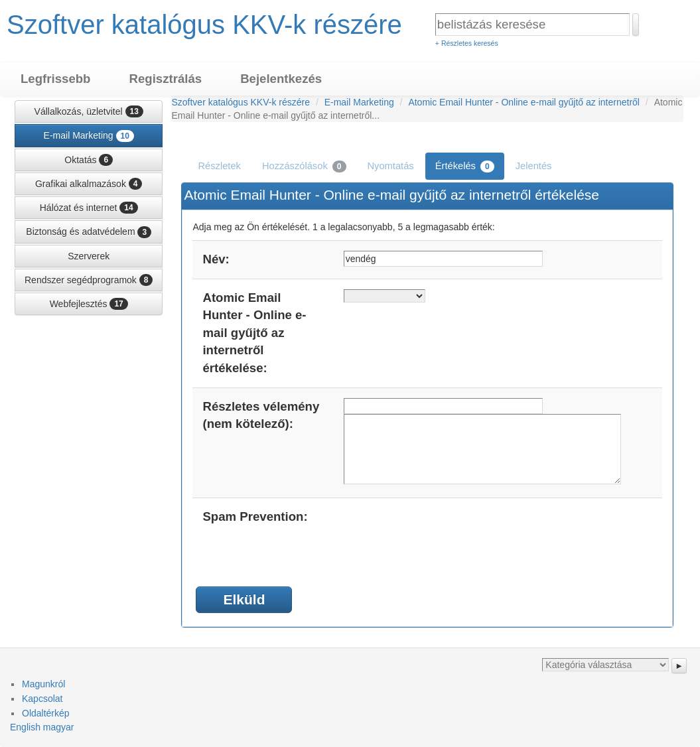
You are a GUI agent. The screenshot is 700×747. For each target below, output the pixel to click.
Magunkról (43, 684)
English (25, 727)
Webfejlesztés (89, 304)
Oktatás (89, 160)
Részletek (219, 166)
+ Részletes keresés (467, 43)
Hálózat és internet (89, 208)
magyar (59, 727)
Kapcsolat (42, 699)
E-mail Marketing (89, 136)
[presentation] (445, 534)
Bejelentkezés (281, 79)
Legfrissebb (55, 79)
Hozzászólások (304, 167)
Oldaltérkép (46, 713)
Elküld (244, 599)
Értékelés (465, 167)
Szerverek (89, 256)
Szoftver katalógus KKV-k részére (204, 25)
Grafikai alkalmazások (89, 184)
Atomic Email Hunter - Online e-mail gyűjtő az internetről (524, 102)
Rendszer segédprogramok (89, 280)
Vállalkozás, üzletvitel (89, 111)
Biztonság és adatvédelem (89, 232)
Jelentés (534, 166)
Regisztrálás (165, 79)
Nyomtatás (391, 166)
